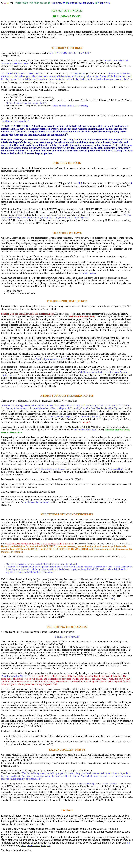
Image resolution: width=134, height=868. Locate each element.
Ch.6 (110, 140)
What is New (104, 3)
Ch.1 (80, 183)
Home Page (58, 3)
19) (49, 845)
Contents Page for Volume (81, 3)
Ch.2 (23, 845)
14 (131, 183)
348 (69, 183)
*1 (67, 134)
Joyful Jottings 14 (37, 845)
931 (123, 140)
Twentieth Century (87, 273)
